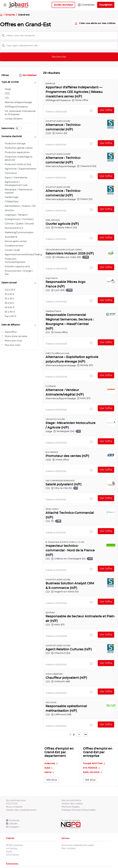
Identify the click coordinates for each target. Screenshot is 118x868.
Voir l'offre (106, 110)
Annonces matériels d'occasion (78, 845)
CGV (15, 804)
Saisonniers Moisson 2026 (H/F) (70, 253)
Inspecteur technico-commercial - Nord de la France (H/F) (70, 550)
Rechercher (59, 57)
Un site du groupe (70, 820)
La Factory (12, 848)
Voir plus (52, 780)
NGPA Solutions (14, 845)
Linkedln (12, 824)
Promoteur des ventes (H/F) (67, 456)
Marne (49, 772)
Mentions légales (71, 807)
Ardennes (51, 763)
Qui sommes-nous (16, 800)
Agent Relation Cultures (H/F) (69, 649)
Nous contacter (14, 807)
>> (86, 735)
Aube (48, 768)
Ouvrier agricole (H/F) (62, 224)
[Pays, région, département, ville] (61, 46)
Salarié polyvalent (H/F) (64, 484)
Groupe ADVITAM (94, 763)
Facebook (13, 820)
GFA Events (12, 855)
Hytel (9, 852)
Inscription (106, 5)
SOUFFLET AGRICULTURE (58, 121)
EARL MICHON (92, 772)
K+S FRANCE (91, 768)
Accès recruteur (63, 5)
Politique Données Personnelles (78, 810)
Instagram (13, 827)
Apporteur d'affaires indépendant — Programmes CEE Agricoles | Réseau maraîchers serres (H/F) (74, 92)
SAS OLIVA (51, 702)
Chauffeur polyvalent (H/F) (66, 678)
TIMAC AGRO (52, 509)
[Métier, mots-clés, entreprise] (61, 36)
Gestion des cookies (72, 804)
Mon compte (68, 848)
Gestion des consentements (21, 810)
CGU (8, 804)
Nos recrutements (71, 800)
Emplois (10, 15)
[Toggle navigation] (5, 5)
